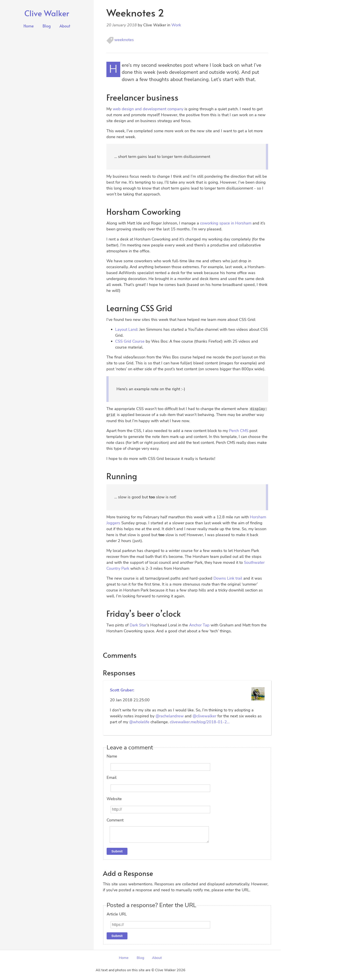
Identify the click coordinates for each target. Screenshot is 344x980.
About (65, 26)
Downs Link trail (228, 578)
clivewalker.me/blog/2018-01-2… (200, 722)
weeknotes (124, 40)
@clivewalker (204, 716)
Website (114, 799)
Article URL (117, 917)
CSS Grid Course (130, 341)
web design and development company (148, 109)
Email (112, 777)
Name (112, 756)
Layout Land (126, 329)
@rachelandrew (170, 716)
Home (29, 26)
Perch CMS (239, 431)
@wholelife (139, 722)
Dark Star (138, 625)
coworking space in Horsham (226, 223)
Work (176, 25)
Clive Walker (47, 13)
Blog (47, 26)
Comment (115, 820)
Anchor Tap (199, 625)
